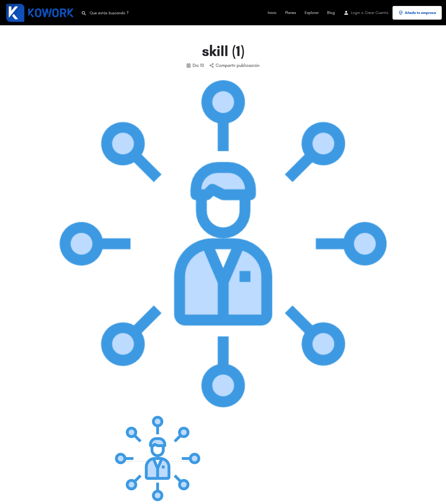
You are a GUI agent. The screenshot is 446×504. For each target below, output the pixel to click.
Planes (291, 13)
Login (356, 13)
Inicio (272, 13)
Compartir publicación (235, 65)
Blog (331, 13)
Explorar (312, 13)
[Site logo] (41, 12)
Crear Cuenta (376, 13)
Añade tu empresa (417, 13)
